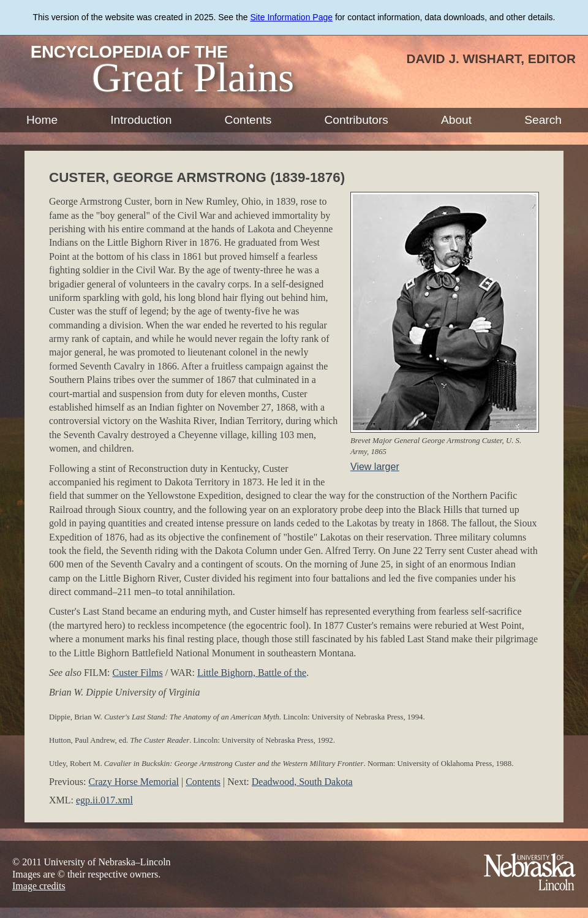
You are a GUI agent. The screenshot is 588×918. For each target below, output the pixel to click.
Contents (248, 120)
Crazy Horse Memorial (134, 782)
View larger (375, 467)
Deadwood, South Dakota (302, 782)
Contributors (356, 120)
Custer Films (138, 673)
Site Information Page (291, 17)
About (456, 120)
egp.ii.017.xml (104, 800)
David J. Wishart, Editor (491, 59)
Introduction (141, 120)
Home (42, 120)
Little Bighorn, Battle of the (252, 673)
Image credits (39, 886)
